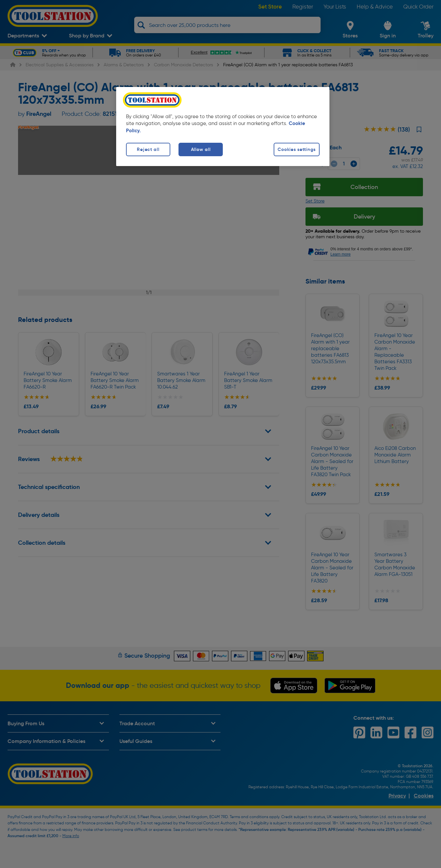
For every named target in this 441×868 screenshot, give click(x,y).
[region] (223, 127)
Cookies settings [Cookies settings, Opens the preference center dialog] (297, 149)
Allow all (201, 149)
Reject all (148, 149)
